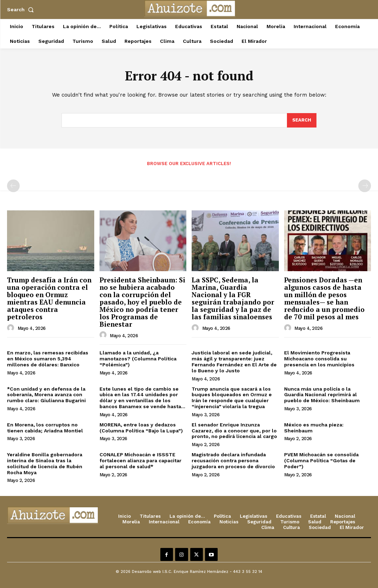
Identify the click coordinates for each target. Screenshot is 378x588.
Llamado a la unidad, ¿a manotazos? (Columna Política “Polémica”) (138, 359)
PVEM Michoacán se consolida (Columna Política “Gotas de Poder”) (321, 460)
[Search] (302, 120)
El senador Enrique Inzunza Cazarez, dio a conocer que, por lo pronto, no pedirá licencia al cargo (234, 431)
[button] (22, 9)
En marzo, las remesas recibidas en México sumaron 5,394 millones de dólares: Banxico (48, 359)
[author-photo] (12, 328)
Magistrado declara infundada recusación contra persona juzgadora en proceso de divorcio (233, 460)
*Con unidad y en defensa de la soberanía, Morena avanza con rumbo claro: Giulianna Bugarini (46, 395)
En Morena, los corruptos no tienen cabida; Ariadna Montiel (45, 428)
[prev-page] (13, 186)
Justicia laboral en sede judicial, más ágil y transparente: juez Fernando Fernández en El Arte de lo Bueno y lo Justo (234, 361)
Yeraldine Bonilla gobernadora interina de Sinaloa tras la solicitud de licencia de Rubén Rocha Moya (45, 463)
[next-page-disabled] (365, 186)
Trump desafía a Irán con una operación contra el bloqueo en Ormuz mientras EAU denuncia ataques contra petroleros (49, 298)
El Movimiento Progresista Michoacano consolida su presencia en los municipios (319, 359)
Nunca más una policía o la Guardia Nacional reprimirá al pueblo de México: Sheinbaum (322, 395)
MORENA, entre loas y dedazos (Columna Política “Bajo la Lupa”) (141, 428)
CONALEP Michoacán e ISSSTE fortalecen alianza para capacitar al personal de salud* (140, 460)
